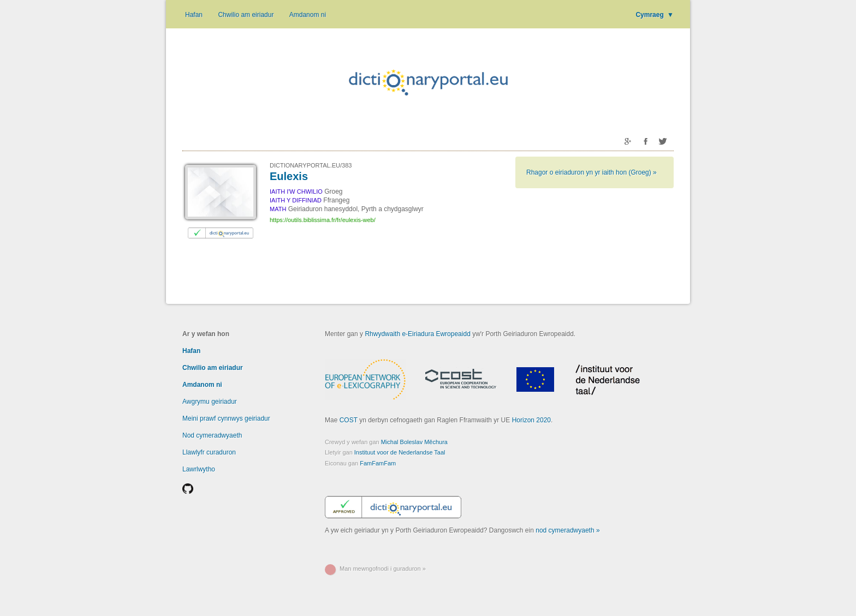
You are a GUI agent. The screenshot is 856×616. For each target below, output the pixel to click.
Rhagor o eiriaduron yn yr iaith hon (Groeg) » (592, 172)
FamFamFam (378, 463)
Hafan (194, 15)
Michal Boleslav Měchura (414, 442)
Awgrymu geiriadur (210, 402)
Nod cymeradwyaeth (212, 435)
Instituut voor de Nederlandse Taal (400, 452)
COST (349, 420)
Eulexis (289, 176)
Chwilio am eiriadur (246, 15)
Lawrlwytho (199, 469)
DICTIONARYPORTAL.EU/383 (311, 165)
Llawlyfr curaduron (209, 452)
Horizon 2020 (531, 420)
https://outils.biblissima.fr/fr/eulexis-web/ (323, 220)
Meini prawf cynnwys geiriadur (226, 418)
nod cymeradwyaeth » (567, 530)
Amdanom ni (308, 15)
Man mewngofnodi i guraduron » (383, 569)
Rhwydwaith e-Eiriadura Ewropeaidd (417, 334)
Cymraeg (655, 15)
